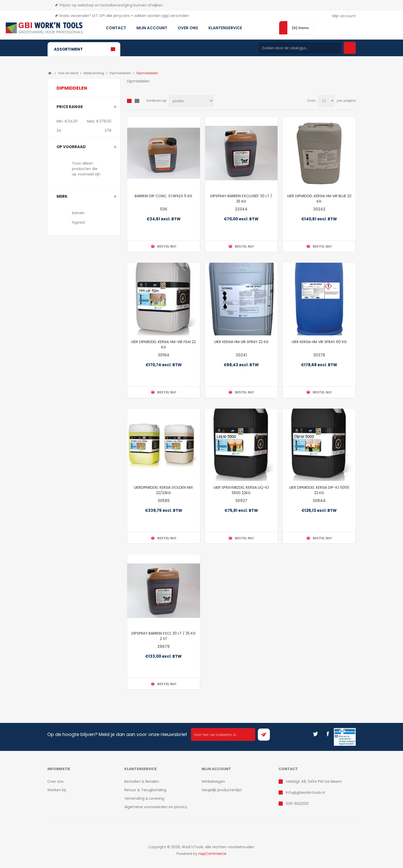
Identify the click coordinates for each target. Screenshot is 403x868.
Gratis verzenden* (75, 16)
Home (50, 73)
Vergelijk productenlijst (222, 790)
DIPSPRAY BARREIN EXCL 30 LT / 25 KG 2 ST (163, 636)
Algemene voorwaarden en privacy (156, 807)
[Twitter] (315, 734)
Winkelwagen (213, 781)
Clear (115, 107)
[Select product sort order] (191, 101)
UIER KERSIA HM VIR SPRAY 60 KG (319, 342)
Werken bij (57, 790)
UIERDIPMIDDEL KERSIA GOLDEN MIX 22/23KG (163, 490)
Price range (70, 107)
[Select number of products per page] (326, 101)
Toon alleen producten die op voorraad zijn (86, 169)
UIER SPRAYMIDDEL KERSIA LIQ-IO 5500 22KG (241, 490)
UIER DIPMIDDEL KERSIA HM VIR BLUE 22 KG (319, 199)
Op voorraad (71, 147)
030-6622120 (297, 804)
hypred (78, 222)
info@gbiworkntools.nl (305, 792)
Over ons (55, 781)
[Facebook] (328, 734)
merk (62, 196)
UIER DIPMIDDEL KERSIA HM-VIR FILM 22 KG (163, 345)
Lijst (137, 101)
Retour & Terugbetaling (145, 790)
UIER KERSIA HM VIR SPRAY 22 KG (241, 342)
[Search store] (300, 48)
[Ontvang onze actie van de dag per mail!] (223, 734)
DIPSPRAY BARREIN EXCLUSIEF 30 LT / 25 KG (241, 199)
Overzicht (129, 101)
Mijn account (344, 16)
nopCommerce (212, 854)
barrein (78, 213)
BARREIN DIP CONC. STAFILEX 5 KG (163, 196)
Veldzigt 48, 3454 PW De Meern (314, 781)
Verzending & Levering (144, 798)
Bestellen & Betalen (142, 781)
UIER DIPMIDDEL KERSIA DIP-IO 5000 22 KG (319, 490)
